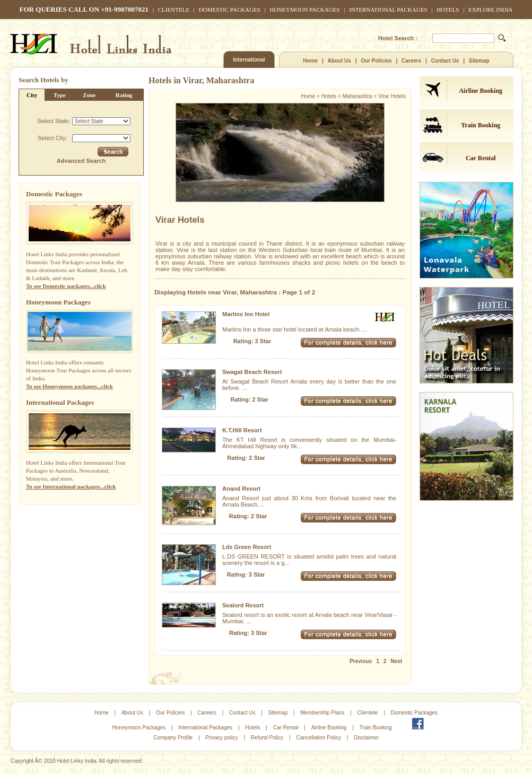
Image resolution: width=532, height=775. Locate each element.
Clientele (174, 10)
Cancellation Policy (319, 738)
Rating (124, 95)
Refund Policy (267, 738)
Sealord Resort (243, 605)
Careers (411, 61)
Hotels (448, 10)
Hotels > (332, 96)
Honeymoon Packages (305, 10)
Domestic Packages (230, 10)
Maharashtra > (360, 96)
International (249, 60)
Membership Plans (322, 713)
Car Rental (481, 158)
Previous (361, 661)
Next (396, 661)
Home (310, 61)
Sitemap (479, 61)
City (32, 95)
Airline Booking (481, 91)
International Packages (388, 10)
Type (60, 95)
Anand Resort (241, 489)
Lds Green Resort (247, 547)
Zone (89, 95)
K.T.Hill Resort (242, 430)
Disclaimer (366, 738)
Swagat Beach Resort (252, 372)
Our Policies (376, 61)
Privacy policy (221, 738)
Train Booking (481, 125)
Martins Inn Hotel (246, 314)
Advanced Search (81, 161)
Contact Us (445, 61)
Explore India (490, 10)
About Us (339, 61)
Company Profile (173, 738)
